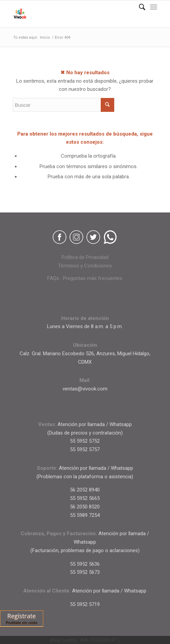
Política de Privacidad (85, 257)
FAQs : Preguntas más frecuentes (85, 278)
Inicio (45, 37)
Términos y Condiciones (85, 266)
